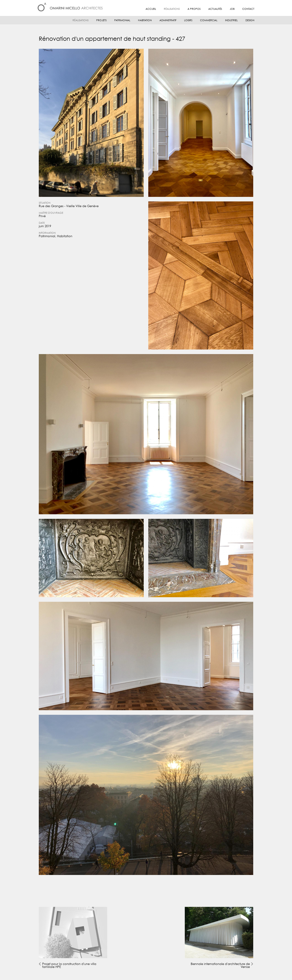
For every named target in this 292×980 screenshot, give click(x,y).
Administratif (168, 20)
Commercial (209, 20)
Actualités (215, 9)
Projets (101, 20)
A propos (194, 9)
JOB (232, 9)
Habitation (145, 20)
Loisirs (188, 20)
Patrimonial (122, 20)
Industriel (231, 20)
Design (250, 20)
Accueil (151, 9)
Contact (248, 9)
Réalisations (172, 9)
